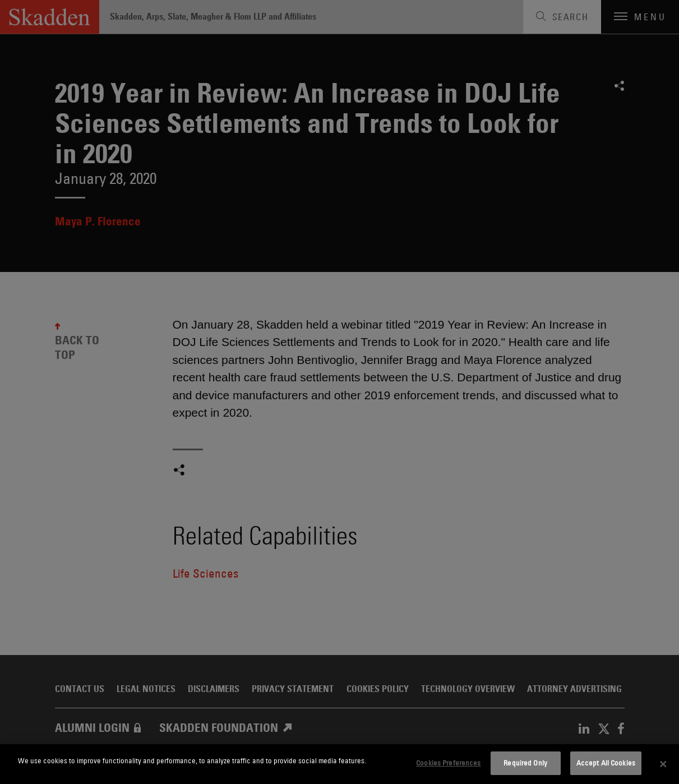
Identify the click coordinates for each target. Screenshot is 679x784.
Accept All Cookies (606, 763)
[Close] (663, 764)
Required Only (525, 763)
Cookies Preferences (448, 763)
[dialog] (339, 764)
